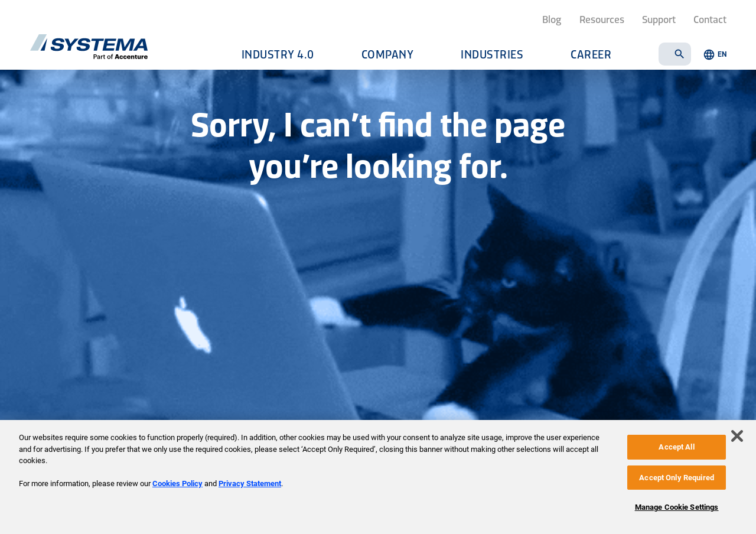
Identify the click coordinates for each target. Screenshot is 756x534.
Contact (710, 19)
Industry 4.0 (278, 54)
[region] (378, 477)
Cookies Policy (177, 483)
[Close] (737, 436)
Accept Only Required (677, 478)
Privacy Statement (250, 483)
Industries (492, 54)
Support (659, 19)
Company (388, 54)
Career (591, 54)
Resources (602, 19)
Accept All (676, 447)
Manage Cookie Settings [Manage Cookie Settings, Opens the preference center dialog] (677, 507)
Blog (552, 19)
